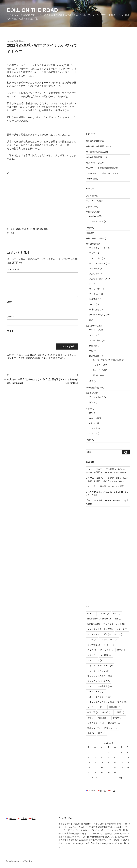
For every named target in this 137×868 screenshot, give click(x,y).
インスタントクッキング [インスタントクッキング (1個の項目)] (100, 629)
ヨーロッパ (94, 294)
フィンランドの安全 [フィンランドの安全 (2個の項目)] (98, 671)
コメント (13, 269)
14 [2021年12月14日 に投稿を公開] (95, 763)
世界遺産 (93, 299)
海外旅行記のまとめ (95, 141)
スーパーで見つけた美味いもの (107, 360)
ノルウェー (94, 274)
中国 (88, 228)
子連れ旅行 (94, 310)
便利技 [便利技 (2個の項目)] (107, 712)
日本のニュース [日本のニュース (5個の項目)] (96, 723)
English (92, 791)
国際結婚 (93, 345)
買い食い (97, 375)
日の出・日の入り (97, 315)
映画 (91, 351)
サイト (10, 331)
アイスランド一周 (97, 248)
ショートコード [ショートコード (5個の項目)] (113, 645)
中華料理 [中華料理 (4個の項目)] (93, 712)
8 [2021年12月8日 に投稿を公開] (102, 758)
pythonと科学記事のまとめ (98, 157)
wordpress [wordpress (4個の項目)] (94, 624)
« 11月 (95, 778)
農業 (91, 381)
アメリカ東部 (95, 258)
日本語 (103, 791)
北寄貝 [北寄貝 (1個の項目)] (120, 712)
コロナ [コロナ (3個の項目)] (92, 640)
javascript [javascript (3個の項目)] (104, 614)
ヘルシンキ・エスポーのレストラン (102, 173)
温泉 (91, 320)
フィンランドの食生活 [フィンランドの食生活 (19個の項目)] (100, 686)
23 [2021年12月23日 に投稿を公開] (108, 768)
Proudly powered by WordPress (20, 861)
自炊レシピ (98, 370)
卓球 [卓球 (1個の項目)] (91, 718)
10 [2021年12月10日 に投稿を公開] (115, 758)
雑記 (46, 229)
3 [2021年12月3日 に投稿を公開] (115, 753)
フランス (90, 207)
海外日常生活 (38, 229)
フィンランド (27, 229)
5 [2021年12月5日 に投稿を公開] (128, 753)
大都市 (92, 304)
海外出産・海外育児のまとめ (99, 146)
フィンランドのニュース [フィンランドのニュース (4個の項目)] (100, 666)
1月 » (121, 778)
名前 (9, 302)
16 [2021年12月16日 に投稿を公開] (108, 763)
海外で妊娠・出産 (94, 238)
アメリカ (90, 196)
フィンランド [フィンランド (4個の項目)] (95, 660)
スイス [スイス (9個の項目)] (92, 650)
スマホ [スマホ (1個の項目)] (122, 650)
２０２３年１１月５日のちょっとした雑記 (105, 486)
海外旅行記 (91, 244)
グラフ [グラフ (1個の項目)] (119, 634)
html (91, 413)
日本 (88, 233)
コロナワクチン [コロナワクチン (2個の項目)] (109, 640)
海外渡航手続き (93, 388)
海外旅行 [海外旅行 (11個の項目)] (114, 723)
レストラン (98, 365)
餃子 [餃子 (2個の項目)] (102, 733)
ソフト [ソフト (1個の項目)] (92, 655)
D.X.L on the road (32, 10)
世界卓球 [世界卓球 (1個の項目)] (115, 707)
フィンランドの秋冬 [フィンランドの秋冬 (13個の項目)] (99, 681)
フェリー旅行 (95, 289)
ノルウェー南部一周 (98, 279)
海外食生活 (94, 356)
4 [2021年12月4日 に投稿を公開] (122, 753)
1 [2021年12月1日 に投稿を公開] (102, 753)
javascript (94, 418)
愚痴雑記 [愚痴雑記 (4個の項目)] (104, 718)
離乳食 (92, 402)
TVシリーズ (95, 330)
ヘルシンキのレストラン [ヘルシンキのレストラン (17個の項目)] (101, 702)
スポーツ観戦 (16, 229)
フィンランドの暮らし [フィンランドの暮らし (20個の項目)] (100, 676)
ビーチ (92, 284)
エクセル (93, 428)
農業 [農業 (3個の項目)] (91, 733)
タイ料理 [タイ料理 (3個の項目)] (106, 655)
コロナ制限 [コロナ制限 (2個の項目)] (94, 645)
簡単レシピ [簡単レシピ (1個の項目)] (94, 728)
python (92, 423)
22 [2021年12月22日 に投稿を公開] (102, 768)
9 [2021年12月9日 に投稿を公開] (108, 758)
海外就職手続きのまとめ (97, 152)
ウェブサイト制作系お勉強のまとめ (102, 168)
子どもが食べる (96, 397)
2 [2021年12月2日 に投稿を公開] (108, 753)
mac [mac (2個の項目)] (117, 614)
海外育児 (90, 393)
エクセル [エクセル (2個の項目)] (122, 629)
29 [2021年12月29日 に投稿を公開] (102, 773)
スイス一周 (94, 268)
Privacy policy (92, 179)
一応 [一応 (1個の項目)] (102, 707)
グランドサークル (97, 263)
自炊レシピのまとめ (95, 163)
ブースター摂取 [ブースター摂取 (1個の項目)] (96, 692)
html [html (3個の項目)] (91, 614)
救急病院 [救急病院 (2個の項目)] (119, 718)
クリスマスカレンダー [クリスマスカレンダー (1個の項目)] (99, 634)
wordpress (94, 216)
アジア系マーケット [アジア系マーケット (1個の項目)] (114, 624)
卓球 (13, 233)
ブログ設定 (91, 212)
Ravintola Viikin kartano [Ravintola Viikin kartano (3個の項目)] (99, 619)
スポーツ (93, 335)
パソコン (93, 433)
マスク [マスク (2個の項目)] (122, 702)
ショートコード (96, 221)
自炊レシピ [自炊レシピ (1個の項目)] (111, 728)
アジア (92, 253)
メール (10, 317)
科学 (88, 409)
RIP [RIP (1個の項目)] (118, 619)
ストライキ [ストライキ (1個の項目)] (107, 650)
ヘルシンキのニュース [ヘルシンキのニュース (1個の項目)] (99, 697)
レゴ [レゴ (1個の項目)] (91, 707)
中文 (112, 791)
